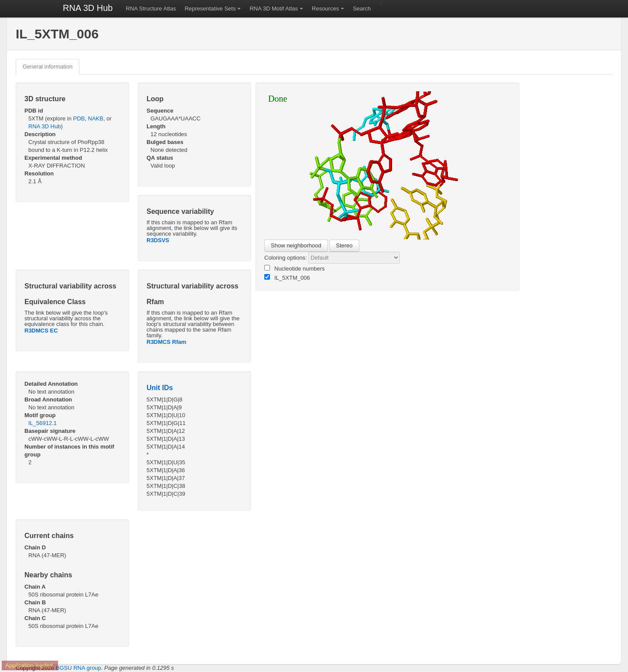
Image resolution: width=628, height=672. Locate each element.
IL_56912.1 (43, 423)
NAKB (96, 118)
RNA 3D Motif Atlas (274, 9)
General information (48, 67)
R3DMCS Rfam (166, 342)
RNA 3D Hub (88, 8)
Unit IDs (160, 388)
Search (362, 9)
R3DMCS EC (41, 331)
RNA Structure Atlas (151, 9)
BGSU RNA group (78, 668)
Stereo (344, 245)
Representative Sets (210, 9)
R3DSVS (158, 240)
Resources (325, 9)
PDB (79, 118)
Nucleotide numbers (295, 268)
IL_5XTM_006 (287, 278)
